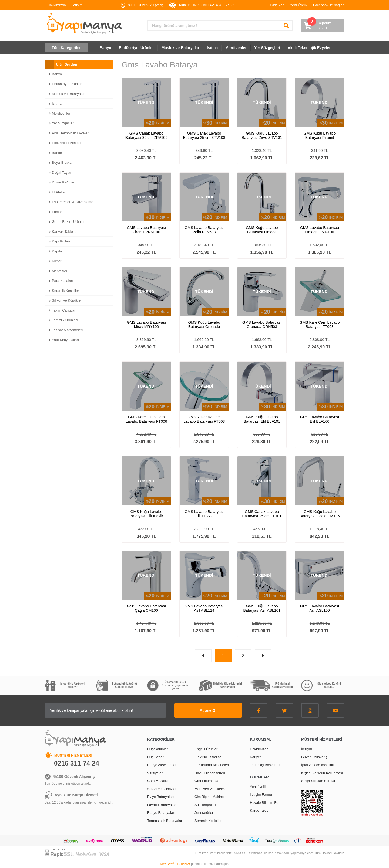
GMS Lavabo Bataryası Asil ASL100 (320, 608)
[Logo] (84, 24)
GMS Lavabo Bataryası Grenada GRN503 (262, 324)
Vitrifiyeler (155, 773)
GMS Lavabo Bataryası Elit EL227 (204, 514)
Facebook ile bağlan (329, 5)
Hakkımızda (57, 5)
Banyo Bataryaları (161, 813)
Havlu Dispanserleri (210, 773)
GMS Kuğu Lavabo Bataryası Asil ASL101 (262, 608)
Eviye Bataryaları (160, 797)
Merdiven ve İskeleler (211, 789)
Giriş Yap (277, 5)
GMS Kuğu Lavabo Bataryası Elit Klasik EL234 (146, 514)
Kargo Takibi (259, 810)
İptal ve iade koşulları (318, 765)
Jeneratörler (204, 813)
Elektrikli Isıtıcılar (208, 757)
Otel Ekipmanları (207, 781)
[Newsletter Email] (105, 710)
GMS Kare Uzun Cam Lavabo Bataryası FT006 (146, 419)
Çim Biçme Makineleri (212, 797)
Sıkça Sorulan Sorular (318, 781)
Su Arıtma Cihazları (162, 789)
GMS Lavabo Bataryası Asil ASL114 (204, 608)
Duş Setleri (156, 757)
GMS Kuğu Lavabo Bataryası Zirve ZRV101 (262, 135)
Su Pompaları (205, 805)
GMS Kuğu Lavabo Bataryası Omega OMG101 (262, 230)
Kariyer (255, 757)
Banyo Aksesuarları (162, 765)
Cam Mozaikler (159, 781)
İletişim (77, 5)
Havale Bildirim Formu (267, 803)
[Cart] (323, 26)
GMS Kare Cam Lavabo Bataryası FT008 (320, 324)
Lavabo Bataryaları (162, 805)
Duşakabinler (157, 749)
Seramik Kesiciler (208, 821)
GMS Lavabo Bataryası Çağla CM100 (147, 608)
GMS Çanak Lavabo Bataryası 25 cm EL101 (262, 514)
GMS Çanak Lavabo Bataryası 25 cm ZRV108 (204, 135)
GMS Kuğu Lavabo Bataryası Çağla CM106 (320, 514)
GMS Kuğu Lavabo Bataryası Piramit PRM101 (320, 135)
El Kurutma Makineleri (212, 765)
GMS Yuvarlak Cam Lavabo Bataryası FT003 (204, 419)
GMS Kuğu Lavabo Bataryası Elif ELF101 (262, 419)
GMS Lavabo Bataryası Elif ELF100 (320, 419)
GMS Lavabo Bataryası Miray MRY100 (147, 324)
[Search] (220, 26)
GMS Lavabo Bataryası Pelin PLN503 (204, 230)
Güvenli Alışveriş (314, 757)
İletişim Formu (261, 794)
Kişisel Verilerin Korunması (322, 773)
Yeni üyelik (258, 787)
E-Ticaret (184, 864)
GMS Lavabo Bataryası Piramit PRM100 (147, 230)
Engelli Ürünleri (206, 749)
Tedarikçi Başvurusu (266, 765)
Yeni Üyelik (299, 5)
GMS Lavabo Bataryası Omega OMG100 (320, 230)
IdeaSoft (167, 864)
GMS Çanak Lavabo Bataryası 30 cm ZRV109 (146, 135)
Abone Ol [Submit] (208, 710)
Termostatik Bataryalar (165, 821)
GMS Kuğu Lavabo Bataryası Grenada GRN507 (204, 324)
